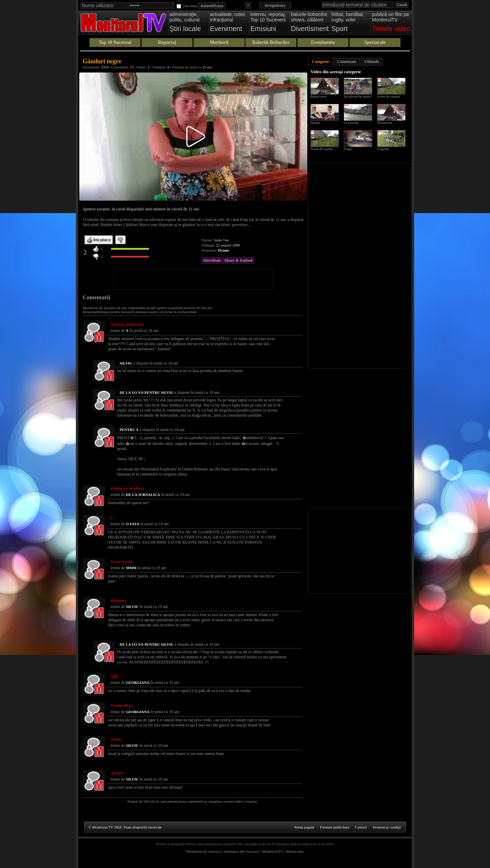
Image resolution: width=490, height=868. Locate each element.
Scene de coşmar (388, 97)
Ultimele (372, 62)
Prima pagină (304, 827)
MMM (131, 568)
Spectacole (375, 42)
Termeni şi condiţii (387, 827)
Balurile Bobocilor (271, 42)
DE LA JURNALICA (143, 495)
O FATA (133, 524)
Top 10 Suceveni (115, 42)
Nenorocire (385, 123)
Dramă (315, 123)
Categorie (321, 62)
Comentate (347, 62)
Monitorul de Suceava (204, 851)
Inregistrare (275, 5)
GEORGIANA (138, 682)
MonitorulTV (272, 851)
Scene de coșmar (322, 149)
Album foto (295, 851)
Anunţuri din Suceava (241, 851)
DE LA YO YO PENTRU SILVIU (146, 392)
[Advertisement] (193, 279)
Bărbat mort (318, 97)
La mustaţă (351, 123)
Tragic (348, 149)
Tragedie (383, 149)
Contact (361, 827)
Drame (224, 250)
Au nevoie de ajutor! (358, 97)
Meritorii (219, 42)
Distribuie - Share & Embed (228, 260)
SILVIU (126, 363)
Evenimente (323, 42)
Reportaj (167, 42)
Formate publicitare (334, 827)
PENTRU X (129, 430)
